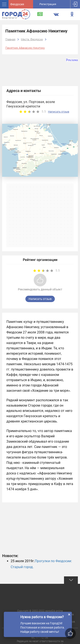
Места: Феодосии (32, 39)
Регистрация (48, 4)
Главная (10, 39)
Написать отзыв (59, 112)
